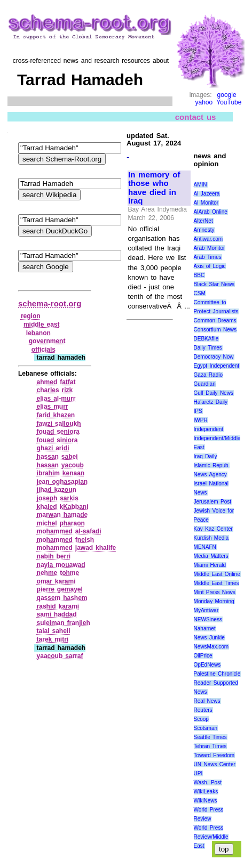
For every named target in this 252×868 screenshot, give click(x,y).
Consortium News (215, 330)
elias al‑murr (56, 399)
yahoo (204, 102)
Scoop (201, 719)
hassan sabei (57, 457)
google (227, 95)
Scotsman (206, 728)
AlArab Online (211, 212)
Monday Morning (214, 601)
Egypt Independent (217, 366)
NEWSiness (208, 619)
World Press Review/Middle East (211, 837)
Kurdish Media (211, 538)
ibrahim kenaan (61, 473)
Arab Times (208, 257)
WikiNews (206, 801)
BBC (199, 275)
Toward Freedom (214, 755)
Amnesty (204, 230)
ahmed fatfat (56, 382)
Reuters (203, 710)
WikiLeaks (206, 792)
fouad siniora (57, 440)
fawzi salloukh (59, 424)
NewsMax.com (211, 647)
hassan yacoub (60, 465)
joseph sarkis (58, 498)
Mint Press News (215, 592)
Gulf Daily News (214, 393)
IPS (198, 411)
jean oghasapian (62, 482)
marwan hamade (62, 515)
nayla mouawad (61, 565)
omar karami (56, 581)
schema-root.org (50, 303)
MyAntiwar (206, 610)
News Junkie (209, 638)
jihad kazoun (57, 490)
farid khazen (56, 415)
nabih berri (54, 556)
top (224, 849)
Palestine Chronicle (217, 674)
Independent (209, 429)
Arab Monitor (210, 248)
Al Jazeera (207, 194)
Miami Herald (210, 565)
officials (44, 350)
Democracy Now (214, 357)
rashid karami (58, 606)
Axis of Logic (210, 266)
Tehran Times (210, 746)
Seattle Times (210, 737)
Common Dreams (215, 321)
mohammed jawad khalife (77, 548)
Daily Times (208, 348)
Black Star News (214, 284)
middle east (42, 325)
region (31, 316)
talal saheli (54, 631)
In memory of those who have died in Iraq (154, 188)
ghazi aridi (53, 448)
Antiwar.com (208, 239)
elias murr (53, 407)
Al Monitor (206, 203)
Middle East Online (217, 574)
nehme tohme (58, 573)
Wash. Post (208, 782)
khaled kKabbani (63, 507)
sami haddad (57, 614)
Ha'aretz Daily (211, 402)
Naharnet (205, 628)
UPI (198, 773)
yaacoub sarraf (60, 656)
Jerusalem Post (213, 502)
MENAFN (205, 547)
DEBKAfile (206, 339)
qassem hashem (62, 598)
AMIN (200, 185)
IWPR (201, 420)
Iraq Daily (206, 456)
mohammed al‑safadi (69, 531)
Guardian (205, 384)
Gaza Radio (208, 375)
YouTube (229, 102)
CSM (200, 293)
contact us (196, 116)
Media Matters (211, 556)
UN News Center (215, 764)
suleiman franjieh (64, 623)
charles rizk (55, 390)
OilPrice (203, 656)
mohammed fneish (66, 540)
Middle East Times (216, 583)
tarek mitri (53, 639)
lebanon (38, 333)
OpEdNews (207, 665)
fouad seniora (58, 432)
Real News (207, 701)
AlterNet (203, 221)
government (47, 341)
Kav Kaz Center (213, 529)
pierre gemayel (60, 589)
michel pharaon (61, 523)
